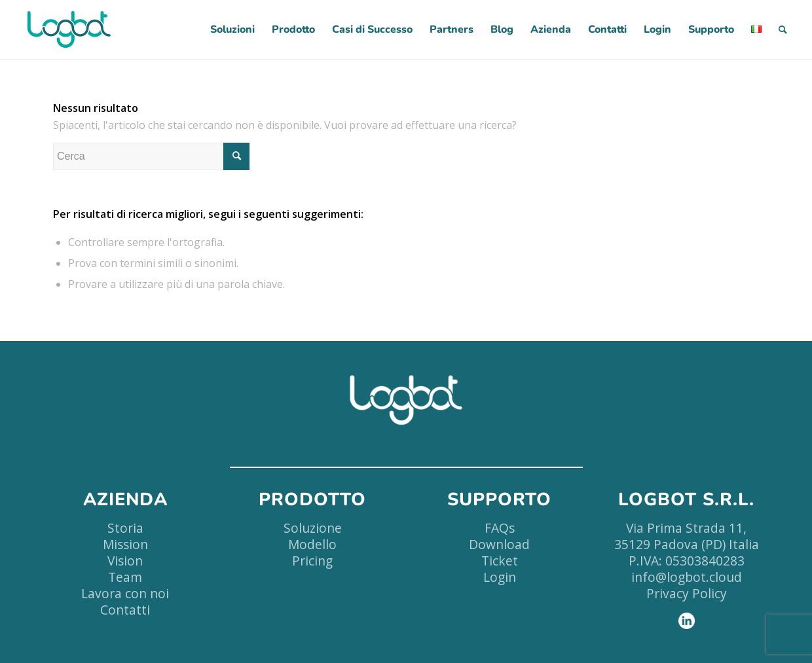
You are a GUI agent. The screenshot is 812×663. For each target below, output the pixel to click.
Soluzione (313, 528)
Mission (125, 544)
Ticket (500, 561)
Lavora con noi (125, 593)
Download (499, 544)
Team (125, 577)
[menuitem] (232, 29)
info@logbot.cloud (687, 577)
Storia (125, 528)
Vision (125, 561)
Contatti (125, 610)
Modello (312, 544)
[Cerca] (783, 29)
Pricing (312, 561)
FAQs (500, 528)
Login (500, 577)
